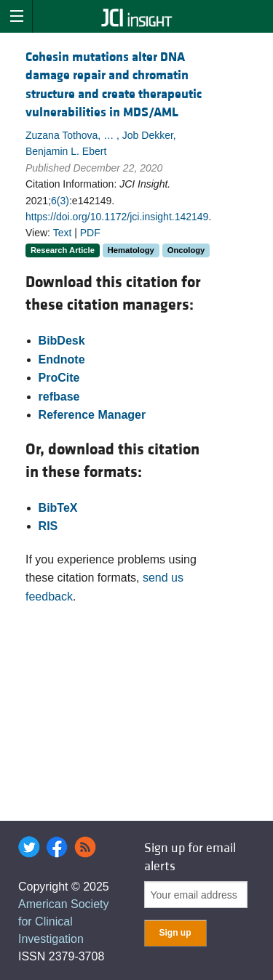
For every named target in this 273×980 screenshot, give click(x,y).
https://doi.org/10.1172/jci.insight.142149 (117, 217)
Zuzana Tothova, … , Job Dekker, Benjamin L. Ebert (101, 143)
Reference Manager (92, 415)
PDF (90, 233)
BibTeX (58, 508)
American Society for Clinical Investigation (64, 921)
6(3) (60, 201)
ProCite (59, 378)
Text (63, 233)
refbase (59, 397)
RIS (48, 526)
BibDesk (62, 341)
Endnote (62, 360)
